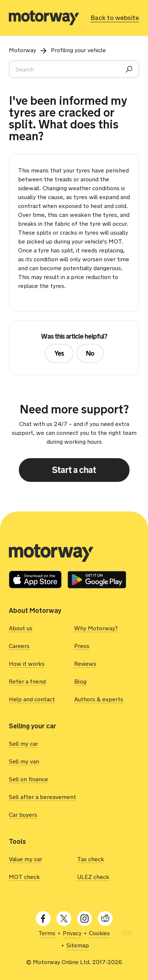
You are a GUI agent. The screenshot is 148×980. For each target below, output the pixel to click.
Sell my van (24, 761)
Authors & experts (99, 699)
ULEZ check (93, 877)
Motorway (23, 50)
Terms (47, 933)
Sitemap (78, 945)
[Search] (74, 69)
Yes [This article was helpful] (59, 353)
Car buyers (23, 815)
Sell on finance (28, 779)
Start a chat (74, 470)
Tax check (91, 859)
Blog (80, 682)
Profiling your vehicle (78, 50)
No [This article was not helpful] (90, 353)
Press (82, 646)
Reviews (85, 664)
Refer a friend (27, 682)
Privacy (72, 933)
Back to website (115, 18)
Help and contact (32, 699)
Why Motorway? (96, 628)
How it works (27, 664)
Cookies (99, 933)
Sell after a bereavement (42, 797)
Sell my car (23, 744)
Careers (19, 646)
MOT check (24, 877)
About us (21, 628)
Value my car (25, 859)
